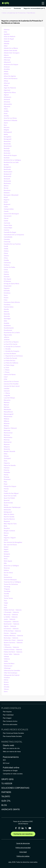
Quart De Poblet (9, 498)
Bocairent (7, 190)
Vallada (6, 657)
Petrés (6, 475)
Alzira (6, 109)
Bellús (6, 134)
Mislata (6, 426)
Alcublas (7, 69)
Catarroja (7, 242)
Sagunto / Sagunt (10, 538)
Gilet (6, 321)
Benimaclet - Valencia (11, 624)
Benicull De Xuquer (10, 155)
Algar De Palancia (10, 88)
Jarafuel (7, 340)
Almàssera (7, 97)
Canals (6, 211)
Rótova (6, 533)
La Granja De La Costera (12, 347)
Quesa (6, 505)
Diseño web (8, 745)
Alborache (7, 58)
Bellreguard (8, 132)
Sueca (6, 575)
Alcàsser (7, 67)
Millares (6, 421)
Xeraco (6, 682)
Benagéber (8, 137)
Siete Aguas (8, 561)
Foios (6, 300)
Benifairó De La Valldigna (12, 160)
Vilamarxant (8, 666)
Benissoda (7, 181)
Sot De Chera (8, 573)
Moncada (7, 430)
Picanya (6, 477)
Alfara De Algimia (10, 76)
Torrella (6, 594)
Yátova (6, 689)
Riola (5, 526)
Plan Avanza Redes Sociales (12, 736)
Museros (7, 444)
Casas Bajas (8, 228)
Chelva (6, 251)
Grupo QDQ (7, 779)
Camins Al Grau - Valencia (13, 650)
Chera (6, 253)
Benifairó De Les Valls (11, 162)
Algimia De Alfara (10, 92)
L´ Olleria (7, 393)
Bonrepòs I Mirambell (11, 195)
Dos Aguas (7, 279)
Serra (6, 559)
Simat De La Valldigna (11, 566)
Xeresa (6, 685)
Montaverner (8, 433)
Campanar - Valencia (11, 622)
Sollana (6, 570)
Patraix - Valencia (10, 633)
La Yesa (6, 368)
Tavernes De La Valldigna (12, 582)
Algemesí (7, 90)
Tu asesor (7, 783)
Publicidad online (11, 768)
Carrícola (7, 223)
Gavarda (7, 314)
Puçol (6, 491)
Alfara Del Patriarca (11, 79)
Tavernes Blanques (10, 580)
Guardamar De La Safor (12, 333)
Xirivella (7, 687)
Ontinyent (7, 458)
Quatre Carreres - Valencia (13, 643)
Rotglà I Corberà (9, 531)
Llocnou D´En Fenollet (11, 384)
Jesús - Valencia (10, 619)
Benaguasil (8, 139)
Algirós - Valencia (10, 626)
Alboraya (7, 60)
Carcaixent (8, 216)
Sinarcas (7, 568)
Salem (6, 540)
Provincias (17, 8)
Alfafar (6, 74)
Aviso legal (23, 852)
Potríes (6, 489)
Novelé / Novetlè (9, 451)
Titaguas (7, 589)
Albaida (6, 44)
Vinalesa (7, 678)
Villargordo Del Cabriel (12, 675)
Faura (6, 295)
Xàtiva (6, 680)
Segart (6, 549)
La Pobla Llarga (9, 365)
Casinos (7, 230)
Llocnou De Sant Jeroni (12, 386)
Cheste (6, 256)
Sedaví (6, 547)
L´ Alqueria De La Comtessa (13, 356)
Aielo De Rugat (9, 39)
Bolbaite (7, 193)
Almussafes (8, 104)
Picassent (7, 479)
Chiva (6, 258)
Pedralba (7, 472)
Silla (5, 563)
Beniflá (6, 165)
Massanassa (8, 416)
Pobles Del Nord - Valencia (13, 652)
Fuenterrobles (9, 307)
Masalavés (7, 409)
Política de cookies (23, 856)
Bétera (6, 186)
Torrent (6, 596)
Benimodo (7, 169)
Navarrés (7, 449)
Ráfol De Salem (9, 514)
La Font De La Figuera (11, 342)
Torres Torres (8, 598)
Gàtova (6, 312)
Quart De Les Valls (10, 496)
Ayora (6, 123)
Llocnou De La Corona (11, 382)
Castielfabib (8, 237)
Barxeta (7, 127)
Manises (7, 402)
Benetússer (8, 146)
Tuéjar (6, 603)
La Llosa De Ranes (10, 354)
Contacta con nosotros (23, 834)
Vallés (6, 661)
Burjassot (7, 204)
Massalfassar (8, 412)
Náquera (7, 447)
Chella (6, 249)
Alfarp (6, 81)
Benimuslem (8, 172)
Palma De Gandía (10, 465)
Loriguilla (7, 395)
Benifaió (7, 158)
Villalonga (7, 668)
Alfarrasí (7, 83)
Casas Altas (8, 225)
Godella (6, 323)
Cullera (6, 272)
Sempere (7, 554)
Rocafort (7, 528)
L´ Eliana (7, 370)
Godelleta (7, 326)
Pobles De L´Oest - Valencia (13, 640)
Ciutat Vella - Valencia (12, 654)
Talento (6, 796)
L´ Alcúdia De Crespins (12, 351)
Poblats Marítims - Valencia (13, 636)
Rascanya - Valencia (11, 615)
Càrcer (6, 218)
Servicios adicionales (10, 724)
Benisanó (7, 179)
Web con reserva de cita (11, 748)
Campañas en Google (10, 771)
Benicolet (7, 153)
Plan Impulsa (7, 712)
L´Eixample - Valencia (11, 612)
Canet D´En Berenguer (11, 214)
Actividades (7, 8)
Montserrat (8, 442)
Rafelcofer (7, 510)
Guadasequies (9, 328)
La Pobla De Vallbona (11, 363)
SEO (4, 760)
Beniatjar (7, 151)
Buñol (6, 202)
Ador (6, 32)
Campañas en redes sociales (13, 774)
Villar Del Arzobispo (11, 673)
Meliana (6, 419)
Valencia (7, 645)
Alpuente (7, 106)
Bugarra (7, 200)
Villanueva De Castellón (12, 671)
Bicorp (6, 188)
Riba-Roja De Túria (10, 524)
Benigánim (7, 167)
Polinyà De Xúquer (10, 486)
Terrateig (7, 587)
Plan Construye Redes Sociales (13, 733)
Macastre (7, 400)
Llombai (7, 389)
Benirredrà (7, 176)
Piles (5, 482)
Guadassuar (8, 330)
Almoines (7, 102)
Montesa (7, 435)
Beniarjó (7, 148)
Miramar (7, 423)
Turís (5, 605)
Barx (5, 125)
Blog (4, 805)
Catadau (7, 239)
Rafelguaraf (8, 512)
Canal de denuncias (23, 843)
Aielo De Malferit (10, 37)
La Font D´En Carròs (11, 344)
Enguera (7, 288)
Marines (7, 407)
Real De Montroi (9, 519)
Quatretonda (8, 503)
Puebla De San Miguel (11, 493)
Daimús (6, 274)
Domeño (7, 277)
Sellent (6, 552)
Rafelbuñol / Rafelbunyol (12, 507)
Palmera (7, 468)
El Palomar (7, 281)
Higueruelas (8, 335)
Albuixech (7, 62)
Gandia (6, 309)
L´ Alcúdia (7, 349)
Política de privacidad (23, 848)
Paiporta (7, 463)
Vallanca (7, 659)
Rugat (6, 535)
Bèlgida (6, 130)
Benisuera (7, 183)
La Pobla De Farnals (10, 358)
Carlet (6, 221)
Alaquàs (7, 41)
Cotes (6, 270)
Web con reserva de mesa (12, 752)
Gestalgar (7, 319)
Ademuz (7, 30)
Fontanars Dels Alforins (12, 302)
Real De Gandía (9, 517)
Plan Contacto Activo (10, 721)
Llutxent (7, 391)
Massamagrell (9, 414)
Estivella (7, 291)
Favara (6, 298)
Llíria (5, 379)
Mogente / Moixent (10, 428)
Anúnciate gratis (11, 809)
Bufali (6, 197)
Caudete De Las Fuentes (12, 244)
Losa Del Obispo (9, 398)
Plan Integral (7, 718)
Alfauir (6, 85)
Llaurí (6, 377)
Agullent (7, 34)
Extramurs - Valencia (11, 629)
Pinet (6, 484)
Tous (5, 601)
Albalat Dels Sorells (10, 51)
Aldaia (6, 72)
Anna (6, 113)
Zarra (6, 692)
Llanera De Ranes (10, 375)
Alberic (6, 55)
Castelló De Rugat (10, 232)
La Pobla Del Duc (10, 361)
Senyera (7, 556)
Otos (6, 461)
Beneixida (7, 144)
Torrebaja (7, 591)
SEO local (6, 763)
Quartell (7, 500)
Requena (7, 521)
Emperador (8, 286)
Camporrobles (9, 209)
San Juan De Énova (10, 545)
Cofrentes (7, 263)
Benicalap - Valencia (11, 638)
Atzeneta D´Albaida (10, 120)
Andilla (6, 111)
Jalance (6, 337)
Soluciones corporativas (15, 788)
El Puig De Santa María (11, 284)
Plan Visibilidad (8, 715)
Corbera (7, 265)
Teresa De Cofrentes (11, 584)
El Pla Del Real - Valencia (12, 631)
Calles (6, 207)
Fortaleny (7, 305)
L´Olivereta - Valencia (11, 647)
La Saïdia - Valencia (11, 617)
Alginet (6, 95)
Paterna (7, 470)
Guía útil (6, 801)
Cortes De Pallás (9, 267)
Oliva (6, 454)
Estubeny (7, 293)
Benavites (7, 141)
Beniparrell (8, 174)
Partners (6, 792)
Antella (6, 116)
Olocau (6, 456)
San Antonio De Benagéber (13, 542)
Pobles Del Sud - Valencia (13, 610)
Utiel (5, 608)
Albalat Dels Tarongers (12, 53)
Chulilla (6, 260)
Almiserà (7, 99)
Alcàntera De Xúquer (11, 65)
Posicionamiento (11, 757)
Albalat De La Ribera (11, 48)
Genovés (7, 316)
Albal (6, 46)
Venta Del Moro (9, 664)
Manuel (6, 405)
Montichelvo (8, 437)
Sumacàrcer (8, 577)
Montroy (7, 440)
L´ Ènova (7, 372)
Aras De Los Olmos (10, 118)
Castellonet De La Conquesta (14, 235)
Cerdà (6, 246)
